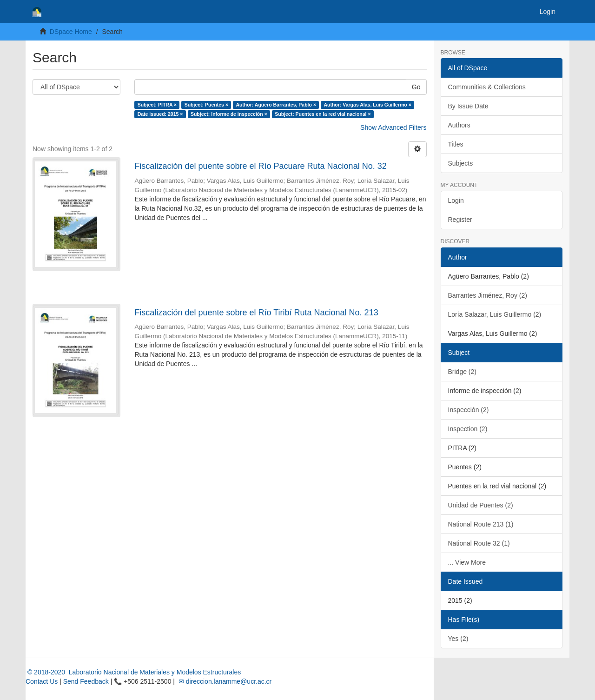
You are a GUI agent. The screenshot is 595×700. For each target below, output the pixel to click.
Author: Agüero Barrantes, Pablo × (276, 105)
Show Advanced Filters (393, 127)
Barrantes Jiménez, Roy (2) (488, 295)
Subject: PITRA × (157, 105)
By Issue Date (468, 106)
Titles (456, 144)
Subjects (461, 163)
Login (456, 200)
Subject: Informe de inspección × (229, 114)
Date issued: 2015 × (160, 114)
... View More (467, 562)
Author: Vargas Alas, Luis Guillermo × (367, 105)
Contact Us (42, 681)
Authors (459, 125)
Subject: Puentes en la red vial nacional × (323, 114)
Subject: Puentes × (206, 105)
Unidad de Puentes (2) (481, 505)
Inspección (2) (469, 410)
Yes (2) (458, 639)
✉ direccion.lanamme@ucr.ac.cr (224, 681)
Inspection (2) (468, 429)
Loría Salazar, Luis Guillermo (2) (495, 314)
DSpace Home (71, 32)
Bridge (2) (462, 372)
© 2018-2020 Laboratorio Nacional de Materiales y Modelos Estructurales (133, 672)
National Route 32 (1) (479, 543)
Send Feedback (86, 681)
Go (416, 87)
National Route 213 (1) (481, 524)
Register (460, 220)
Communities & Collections (487, 87)
